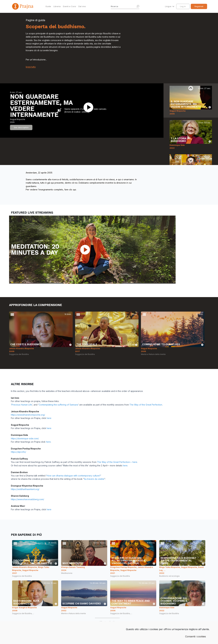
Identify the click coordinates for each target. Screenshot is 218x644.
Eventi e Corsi (69, 6)
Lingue (168, 6)
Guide (48, 6)
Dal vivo (82, 6)
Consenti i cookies (196, 636)
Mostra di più (107, 622)
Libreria (57, 6)
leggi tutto (31, 67)
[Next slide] (191, 160)
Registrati (199, 6)
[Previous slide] (191, 88)
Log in (183, 6)
